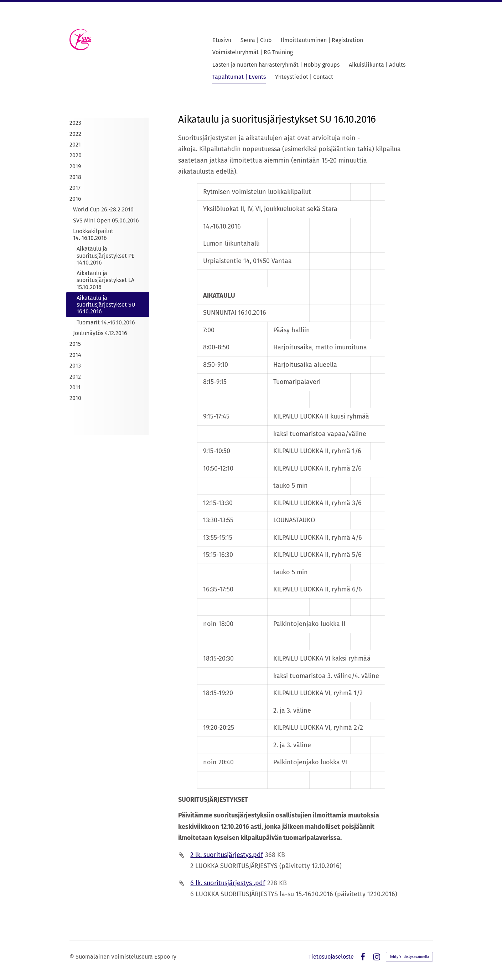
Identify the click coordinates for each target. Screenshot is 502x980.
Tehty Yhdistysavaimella (409, 957)
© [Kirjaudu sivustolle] (73, 957)
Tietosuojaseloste (331, 957)
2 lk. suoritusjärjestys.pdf (227, 855)
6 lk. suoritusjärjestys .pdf (228, 883)
